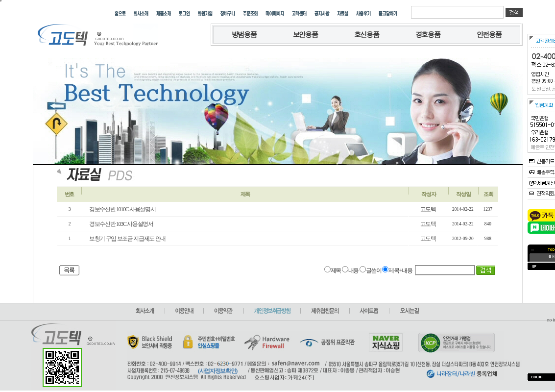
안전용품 (489, 35)
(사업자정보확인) (217, 371)
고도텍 (428, 209)
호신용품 (367, 35)
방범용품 (244, 35)
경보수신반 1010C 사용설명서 (122, 209)
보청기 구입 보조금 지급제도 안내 (127, 239)
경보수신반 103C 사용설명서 (121, 224)
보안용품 (305, 35)
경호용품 (428, 35)
